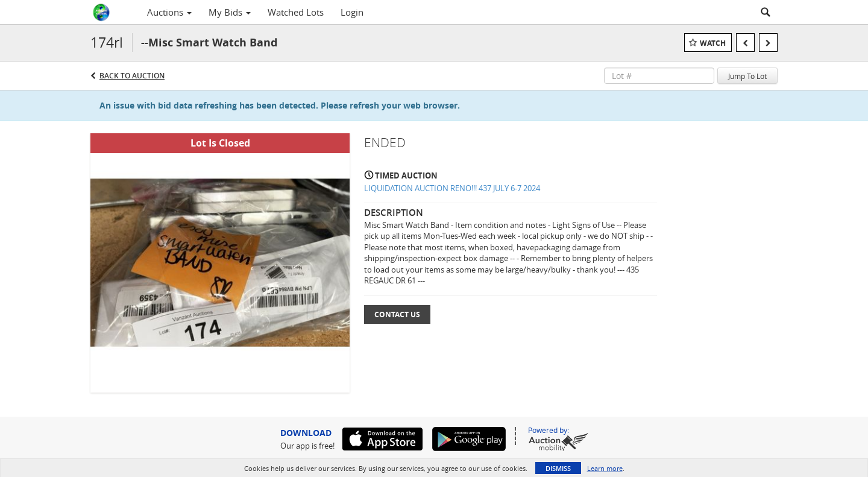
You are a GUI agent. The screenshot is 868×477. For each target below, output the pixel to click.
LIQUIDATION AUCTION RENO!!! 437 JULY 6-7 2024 (452, 188)
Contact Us (397, 314)
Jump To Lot (747, 76)
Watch (713, 43)
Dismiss (558, 468)
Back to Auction (132, 76)
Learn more (605, 468)
